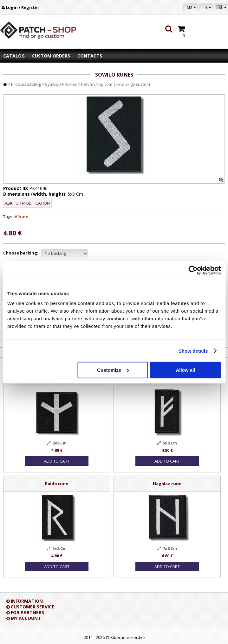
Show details (193, 351)
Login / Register (23, 7)
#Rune (21, 217)
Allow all (186, 370)
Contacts (90, 56)
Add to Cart (57, 461)
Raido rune (57, 484)
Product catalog (26, 84)
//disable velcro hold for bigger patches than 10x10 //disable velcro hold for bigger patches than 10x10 (65, 254)
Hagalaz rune (167, 484)
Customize (113, 370)
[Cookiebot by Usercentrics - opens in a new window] (193, 270)
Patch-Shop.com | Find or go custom (116, 84)
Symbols (53, 84)
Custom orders (51, 56)
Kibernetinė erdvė (127, 637)
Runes (71, 84)
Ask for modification (27, 203)
